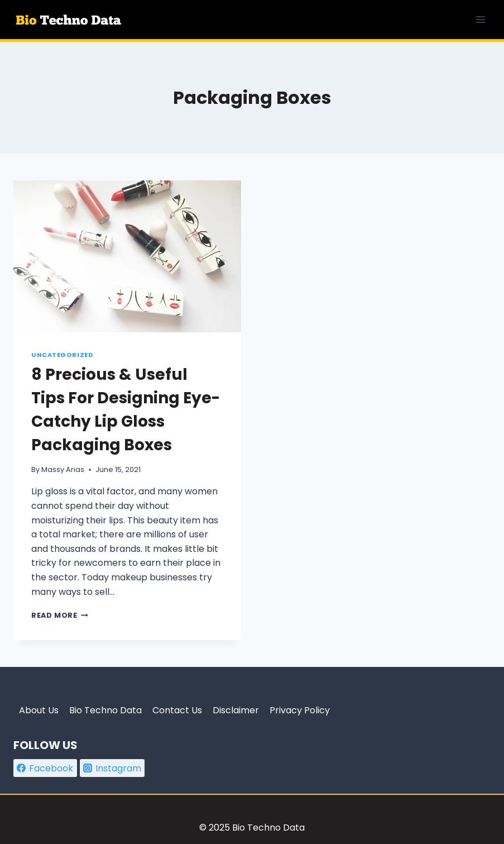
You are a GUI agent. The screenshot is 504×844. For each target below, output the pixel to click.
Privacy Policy (300, 710)
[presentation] (127, 256)
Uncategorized (62, 355)
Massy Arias (63, 469)
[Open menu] (480, 19)
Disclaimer (236, 710)
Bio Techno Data (105, 710)
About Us (39, 710)
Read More (60, 615)
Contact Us (177, 710)
